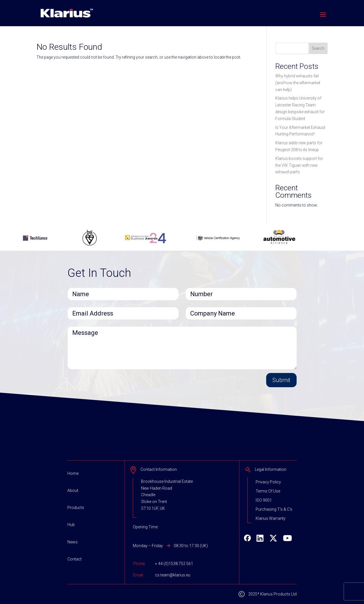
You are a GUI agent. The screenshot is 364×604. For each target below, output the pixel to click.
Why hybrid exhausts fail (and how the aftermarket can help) (298, 83)
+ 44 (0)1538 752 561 (174, 564)
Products (76, 508)
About (73, 490)
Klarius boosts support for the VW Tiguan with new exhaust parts (299, 165)
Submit (281, 380)
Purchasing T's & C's (274, 509)
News (73, 542)
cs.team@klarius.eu (173, 575)
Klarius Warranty (271, 518)
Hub (71, 525)
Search (318, 48)
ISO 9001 (264, 500)
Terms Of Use (268, 491)
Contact (75, 559)
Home (73, 473)
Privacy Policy (268, 482)
